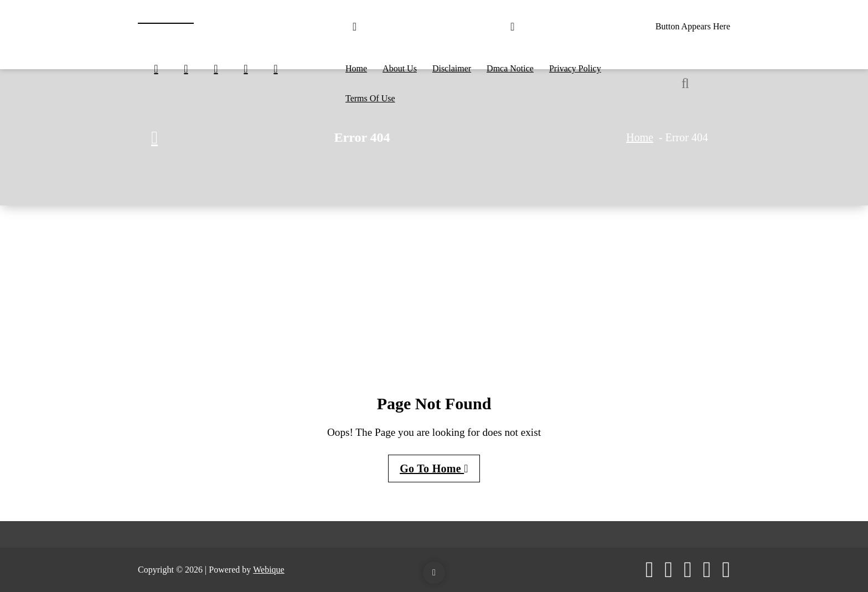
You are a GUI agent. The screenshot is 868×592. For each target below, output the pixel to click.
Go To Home (434, 469)
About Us (400, 68)
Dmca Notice (510, 68)
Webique (268, 570)
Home (356, 68)
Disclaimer (452, 68)
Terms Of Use (370, 98)
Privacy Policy (575, 68)
